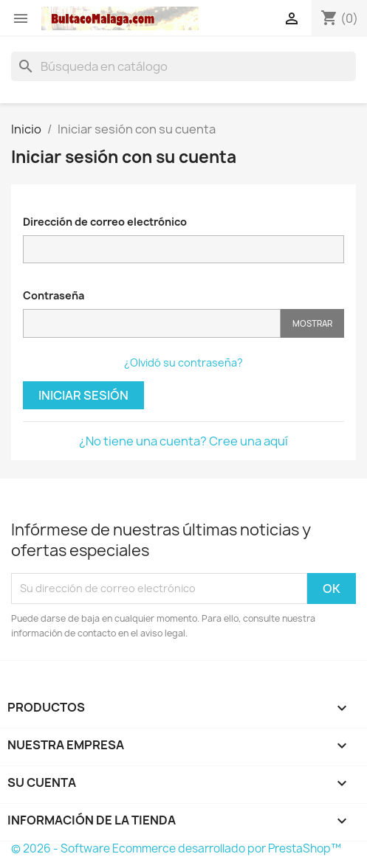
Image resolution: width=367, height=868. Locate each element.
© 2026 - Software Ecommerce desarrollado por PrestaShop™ (176, 848)
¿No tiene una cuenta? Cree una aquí (183, 441)
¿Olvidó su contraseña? (183, 362)
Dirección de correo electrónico (105, 222)
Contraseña (54, 295)
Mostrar (312, 323)
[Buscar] (183, 66)
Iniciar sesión (83, 395)
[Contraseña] (152, 323)
